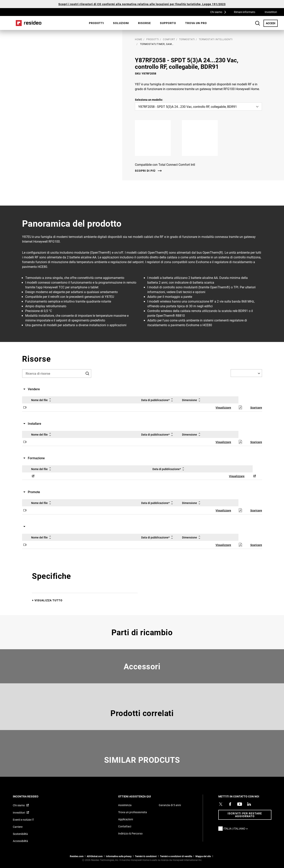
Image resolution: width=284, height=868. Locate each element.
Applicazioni (126, 819)
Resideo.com (77, 856)
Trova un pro (196, 23)
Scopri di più (145, 171)
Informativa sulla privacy (119, 856)
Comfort (169, 39)
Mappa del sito (203, 856)
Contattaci (125, 826)
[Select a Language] (246, 373)
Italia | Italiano (237, 828)
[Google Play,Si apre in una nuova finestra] (203, 138)
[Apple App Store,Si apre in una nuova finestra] (156, 138)
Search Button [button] (258, 23)
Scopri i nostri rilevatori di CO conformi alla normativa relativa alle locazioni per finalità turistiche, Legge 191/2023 (142, 4)
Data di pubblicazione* (158, 400)
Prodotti (96, 23)
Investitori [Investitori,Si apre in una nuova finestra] (271, 12)
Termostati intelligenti (216, 39)
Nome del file (42, 400)
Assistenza (125, 805)
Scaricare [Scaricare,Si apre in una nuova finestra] (256, 407)
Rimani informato (245, 12)
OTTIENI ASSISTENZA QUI (140, 796)
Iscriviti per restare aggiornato (245, 815)
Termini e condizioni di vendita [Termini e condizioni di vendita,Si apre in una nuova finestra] (176, 856)
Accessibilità (20, 841)
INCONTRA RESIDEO (31, 796)
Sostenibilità (20, 834)
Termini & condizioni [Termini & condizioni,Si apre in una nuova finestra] (146, 856)
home (139, 39)
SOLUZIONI (121, 23)
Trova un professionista (133, 812)
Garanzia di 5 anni (170, 805)
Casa (29, 23)
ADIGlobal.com (95, 856)
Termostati (187, 39)
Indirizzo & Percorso (130, 833)
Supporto (168, 23)
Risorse (144, 23)
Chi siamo (220, 12)
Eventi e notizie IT (23, 820)
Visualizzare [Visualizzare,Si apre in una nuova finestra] (223, 407)
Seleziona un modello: (149, 100)
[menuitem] (96, 23)
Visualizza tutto (49, 600)
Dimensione (192, 400)
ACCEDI (272, 23)
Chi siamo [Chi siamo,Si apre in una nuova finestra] (19, 805)
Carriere (18, 827)
